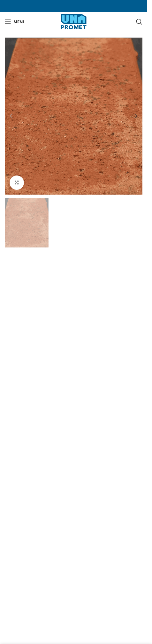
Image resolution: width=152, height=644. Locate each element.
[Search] (139, 22)
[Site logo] (74, 21)
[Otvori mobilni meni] (14, 22)
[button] (11, 116)
